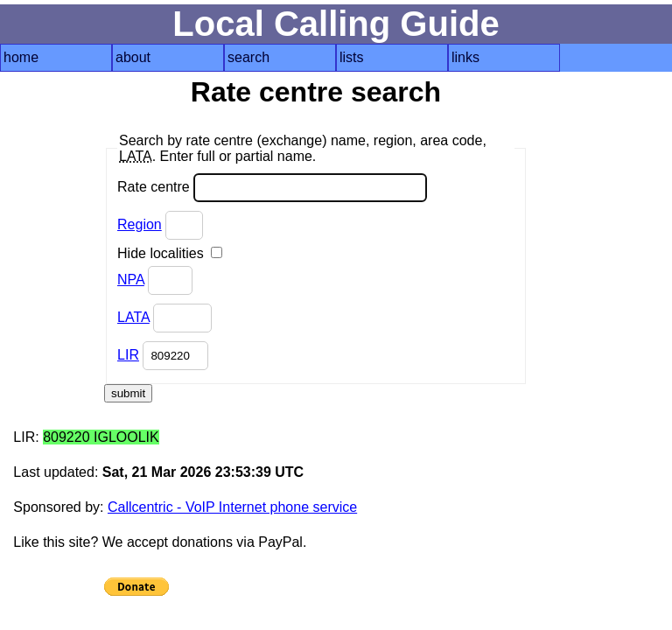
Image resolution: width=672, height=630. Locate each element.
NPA (131, 280)
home (21, 57)
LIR (128, 355)
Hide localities (170, 253)
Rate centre (272, 188)
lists (352, 57)
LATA (133, 317)
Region (140, 224)
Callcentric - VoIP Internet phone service (232, 507)
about (133, 57)
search (248, 57)
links (465, 57)
